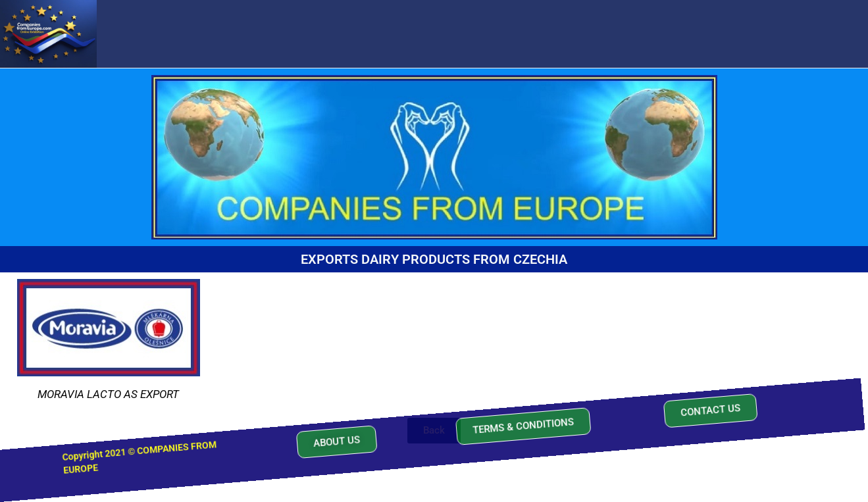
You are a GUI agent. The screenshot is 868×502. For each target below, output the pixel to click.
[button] (335, 432)
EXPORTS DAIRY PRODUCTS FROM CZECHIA (434, 259)
